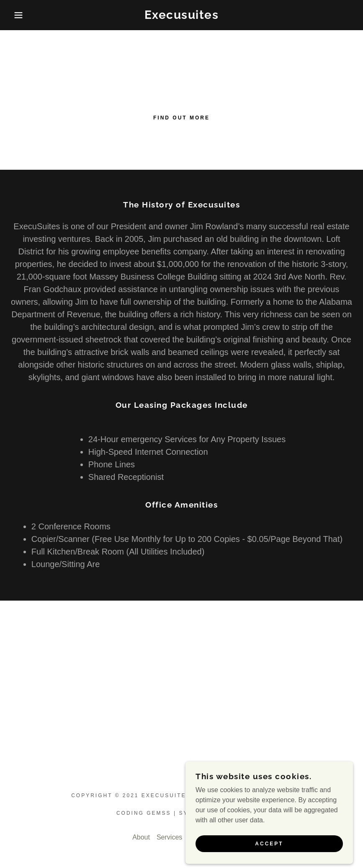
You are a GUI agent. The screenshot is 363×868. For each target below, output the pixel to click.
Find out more (181, 118)
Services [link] (169, 837)
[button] (18, 15)
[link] (182, 17)
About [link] (141, 837)
